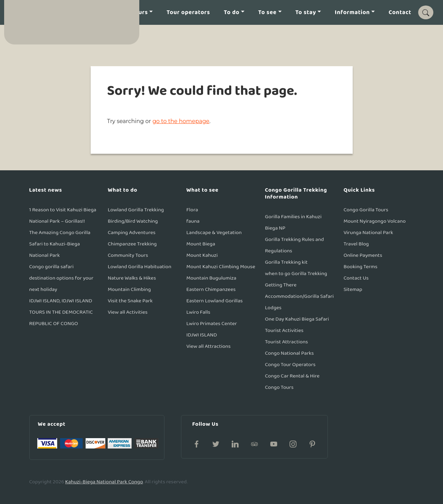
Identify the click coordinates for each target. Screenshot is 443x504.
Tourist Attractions (287, 342)
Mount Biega (201, 244)
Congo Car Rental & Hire (292, 376)
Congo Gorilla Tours (366, 210)
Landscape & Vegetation (214, 233)
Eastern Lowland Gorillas (215, 301)
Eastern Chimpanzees (211, 289)
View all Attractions (209, 346)
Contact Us (356, 278)
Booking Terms (361, 267)
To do (231, 13)
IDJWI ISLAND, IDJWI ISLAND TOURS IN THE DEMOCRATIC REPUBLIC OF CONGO (61, 312)
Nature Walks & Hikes (132, 278)
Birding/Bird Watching (133, 221)
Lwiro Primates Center (212, 324)
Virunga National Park (369, 233)
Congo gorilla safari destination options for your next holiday (61, 278)
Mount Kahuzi (202, 255)
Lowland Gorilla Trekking (136, 210)
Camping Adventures (132, 233)
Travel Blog (356, 244)
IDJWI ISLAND (202, 335)
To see (267, 13)
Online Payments (363, 255)
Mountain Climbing (129, 289)
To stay (306, 13)
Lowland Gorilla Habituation (140, 267)
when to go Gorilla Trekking (296, 274)
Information (352, 13)
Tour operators (188, 13)
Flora (192, 210)
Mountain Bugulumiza (212, 278)
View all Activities (128, 312)
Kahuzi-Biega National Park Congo (104, 482)
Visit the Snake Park (130, 301)
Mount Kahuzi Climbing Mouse (221, 267)
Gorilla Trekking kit (286, 262)
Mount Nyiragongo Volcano (375, 221)
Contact (400, 13)
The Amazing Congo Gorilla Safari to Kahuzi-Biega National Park (60, 244)
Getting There (281, 285)
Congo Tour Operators (290, 365)
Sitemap (353, 289)
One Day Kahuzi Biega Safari (297, 319)
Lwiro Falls (199, 312)
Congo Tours (279, 387)
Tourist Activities (284, 330)
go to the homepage (181, 121)
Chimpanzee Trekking (132, 244)
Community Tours (128, 255)
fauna (193, 221)
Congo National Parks (290, 353)
